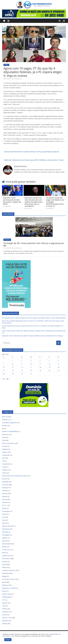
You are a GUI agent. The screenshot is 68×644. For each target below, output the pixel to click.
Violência (5, 624)
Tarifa (4, 606)
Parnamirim (6, 559)
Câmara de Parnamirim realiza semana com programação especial (30, 152)
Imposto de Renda (8, 526)
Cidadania (5, 449)
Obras (4, 553)
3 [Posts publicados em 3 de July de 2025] (31, 360)
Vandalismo (6, 621)
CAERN (4, 440)
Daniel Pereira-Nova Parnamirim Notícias (15, 476)
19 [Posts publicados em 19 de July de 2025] (49, 367)
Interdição (5, 532)
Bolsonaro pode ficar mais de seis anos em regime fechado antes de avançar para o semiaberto (34, 202)
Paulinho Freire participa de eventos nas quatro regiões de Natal (12, 201)
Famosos (5, 502)
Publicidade (5, 573)
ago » (8, 379)
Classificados (6, 455)
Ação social (6, 417)
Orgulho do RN (7, 556)
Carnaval (5, 446)
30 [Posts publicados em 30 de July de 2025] (22, 374)
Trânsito (5, 609)
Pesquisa (5, 561)
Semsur (4, 591)
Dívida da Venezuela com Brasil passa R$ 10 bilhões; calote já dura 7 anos (35, 160)
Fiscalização (6, 511)
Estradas (5, 496)
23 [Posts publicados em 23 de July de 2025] (22, 371)
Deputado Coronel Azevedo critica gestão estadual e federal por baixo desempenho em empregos (33, 336)
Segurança (7, 240)
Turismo (5, 615)
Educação (5, 488)
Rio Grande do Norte (8, 579)
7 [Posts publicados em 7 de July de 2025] (3, 364)
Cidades (4, 452)
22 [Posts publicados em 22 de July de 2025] (13, 371)
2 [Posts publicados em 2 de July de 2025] (22, 360)
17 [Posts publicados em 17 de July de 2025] (31, 367)
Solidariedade (6, 597)
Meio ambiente (7, 544)
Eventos (4, 499)
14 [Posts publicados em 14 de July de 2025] (4, 367)
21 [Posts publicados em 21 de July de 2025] (4, 371)
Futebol (4, 514)
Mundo (4, 547)
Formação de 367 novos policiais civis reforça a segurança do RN (34, 244)
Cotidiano (5, 470)
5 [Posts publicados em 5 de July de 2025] (49, 360)
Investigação (6, 535)
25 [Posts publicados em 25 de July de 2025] (40, 371)
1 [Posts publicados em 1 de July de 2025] (13, 360)
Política (6, 65)
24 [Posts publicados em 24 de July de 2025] (31, 371)
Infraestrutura (6, 529)
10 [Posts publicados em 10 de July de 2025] (31, 364)
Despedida (5, 482)
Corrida (4, 467)
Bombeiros (5, 434)
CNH (3, 461)
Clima (4, 458)
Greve (4, 520)
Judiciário (5, 538)
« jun (3, 379)
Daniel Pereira (18, 79)
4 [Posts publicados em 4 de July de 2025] (40, 360)
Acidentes (5, 420)
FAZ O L (5, 505)
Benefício (5, 426)
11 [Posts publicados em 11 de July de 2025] (40, 364)
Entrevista (5, 491)
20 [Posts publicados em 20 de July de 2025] (59, 367)
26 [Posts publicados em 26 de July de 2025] (49, 371)
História (4, 523)
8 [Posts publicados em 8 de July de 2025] (13, 364)
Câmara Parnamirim (8, 443)
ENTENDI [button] (8, 640)
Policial (4, 564)
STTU (4, 600)
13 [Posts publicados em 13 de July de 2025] (59, 364)
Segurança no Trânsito (9, 588)
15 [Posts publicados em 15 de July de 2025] (13, 367)
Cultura (4, 473)
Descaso (5, 479)
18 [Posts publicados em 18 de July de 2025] (40, 367)
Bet (3, 428)
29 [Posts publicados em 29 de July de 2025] (13, 374)
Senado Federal (7, 594)
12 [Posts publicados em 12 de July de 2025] (49, 364)
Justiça (4, 541)
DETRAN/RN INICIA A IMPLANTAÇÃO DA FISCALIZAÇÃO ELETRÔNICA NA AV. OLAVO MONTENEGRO (34, 318)
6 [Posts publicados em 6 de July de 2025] (58, 360)
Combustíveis (6, 464)
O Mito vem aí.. (7, 550)
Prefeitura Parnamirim (9, 570)
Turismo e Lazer (7, 618)
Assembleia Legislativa (9, 423)
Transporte (5, 612)
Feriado (4, 508)
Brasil (4, 437)
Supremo (5, 603)
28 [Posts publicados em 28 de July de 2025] (4, 374)
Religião (4, 576)
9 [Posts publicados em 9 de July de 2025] (22, 364)
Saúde (4, 582)
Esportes (5, 494)
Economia (5, 485)
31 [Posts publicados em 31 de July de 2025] (31, 374)
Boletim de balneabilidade (10, 431)
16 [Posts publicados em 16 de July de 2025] (22, 367)
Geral (4, 517)
